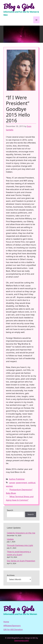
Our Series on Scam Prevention (21, 561)
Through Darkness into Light (20, 545)
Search (10, 510)
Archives (11, 575)
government (21, 483)
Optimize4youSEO (21, 640)
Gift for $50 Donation (13, 629)
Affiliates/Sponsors (12, 626)
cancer (12, 483)
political (32, 483)
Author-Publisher (17, 479)
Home (6, 622)
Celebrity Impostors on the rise (21, 533)
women (9, 486)
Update (10, 539)
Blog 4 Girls (19, 6)
